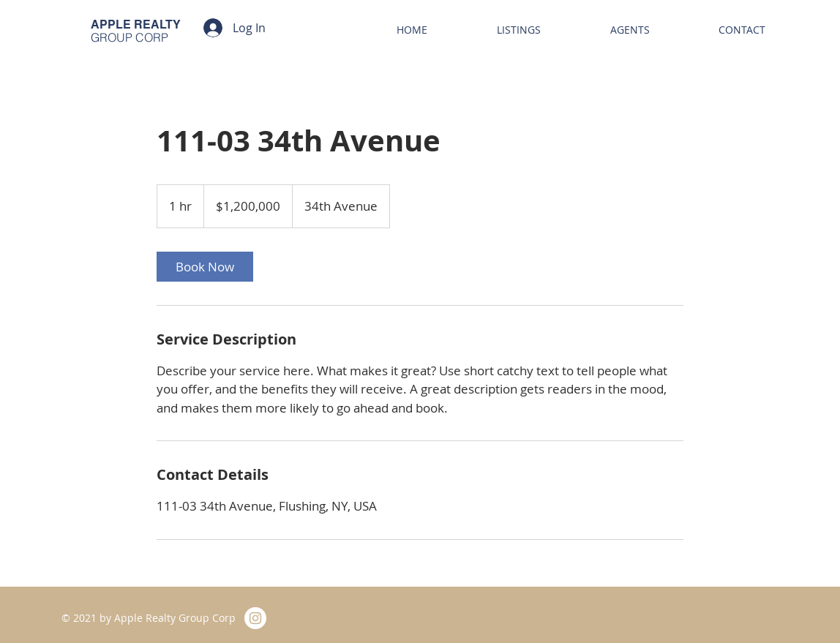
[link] (205, 267)
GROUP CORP (130, 37)
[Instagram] (255, 618)
